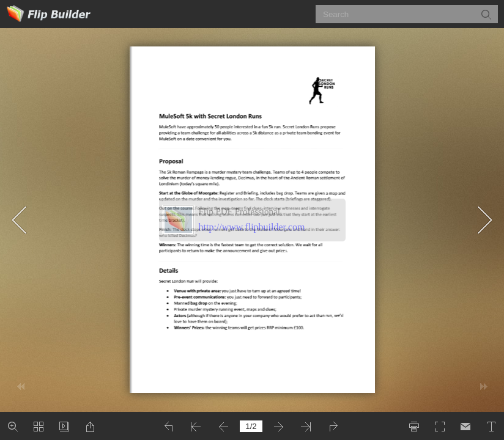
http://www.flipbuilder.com (252, 227)
